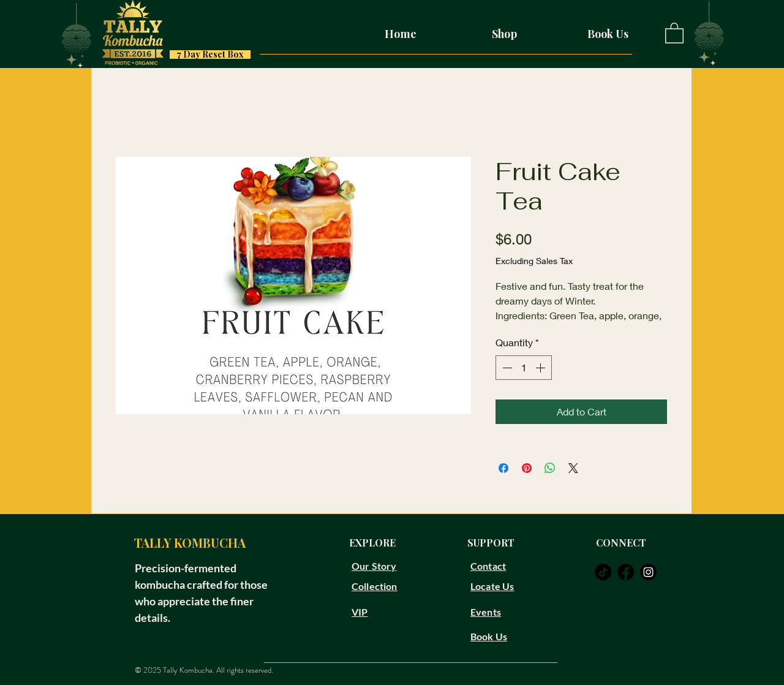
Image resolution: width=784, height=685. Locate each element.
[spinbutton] (524, 368)
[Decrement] (506, 368)
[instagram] (648, 572)
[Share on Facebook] (503, 468)
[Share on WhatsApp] (550, 468)
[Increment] (541, 368)
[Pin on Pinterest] (527, 468)
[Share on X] (573, 468)
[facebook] (626, 572)
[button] (674, 32)
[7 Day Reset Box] (210, 55)
